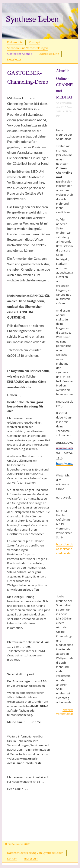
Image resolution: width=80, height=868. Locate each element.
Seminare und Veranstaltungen (28, 48)
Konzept (34, 42)
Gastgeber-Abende (20, 54)
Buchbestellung (49, 54)
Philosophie (15, 42)
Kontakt (12, 858)
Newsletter (14, 59)
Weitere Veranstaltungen (67, 712)
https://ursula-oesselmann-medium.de (65, 549)
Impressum (31, 858)
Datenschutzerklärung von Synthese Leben (35, 853)
